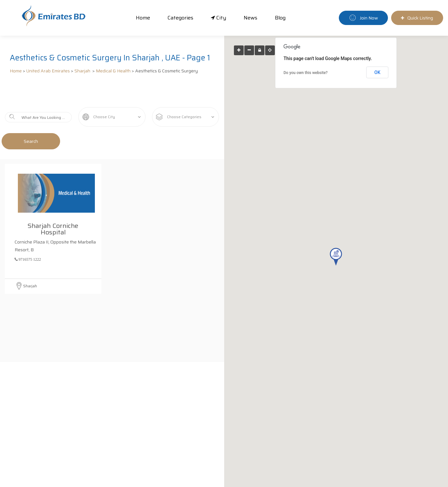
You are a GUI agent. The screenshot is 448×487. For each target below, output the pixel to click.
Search (31, 141)
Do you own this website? (306, 73)
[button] (336, 256)
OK (377, 72)
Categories (180, 18)
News (250, 18)
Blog (280, 18)
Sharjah (83, 71)
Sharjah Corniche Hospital (55, 205)
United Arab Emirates (48, 71)
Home (143, 18)
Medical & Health (113, 71)
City (218, 18)
